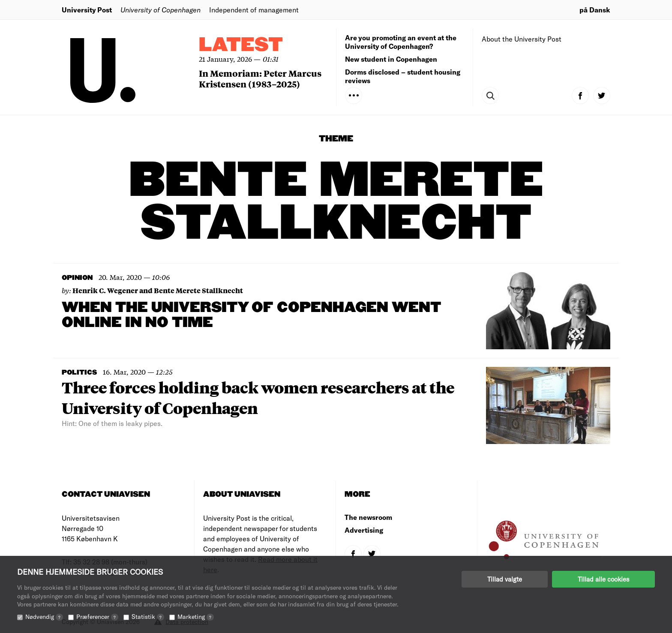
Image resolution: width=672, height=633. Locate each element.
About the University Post (522, 39)
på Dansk (595, 10)
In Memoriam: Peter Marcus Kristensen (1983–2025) (260, 78)
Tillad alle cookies (603, 579)
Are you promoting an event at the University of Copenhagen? (401, 42)
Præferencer (97, 616)
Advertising (364, 530)
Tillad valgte (505, 579)
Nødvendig (44, 616)
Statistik (148, 616)
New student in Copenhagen (391, 59)
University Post (87, 10)
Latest (241, 45)
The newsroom (368, 517)
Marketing (196, 616)
